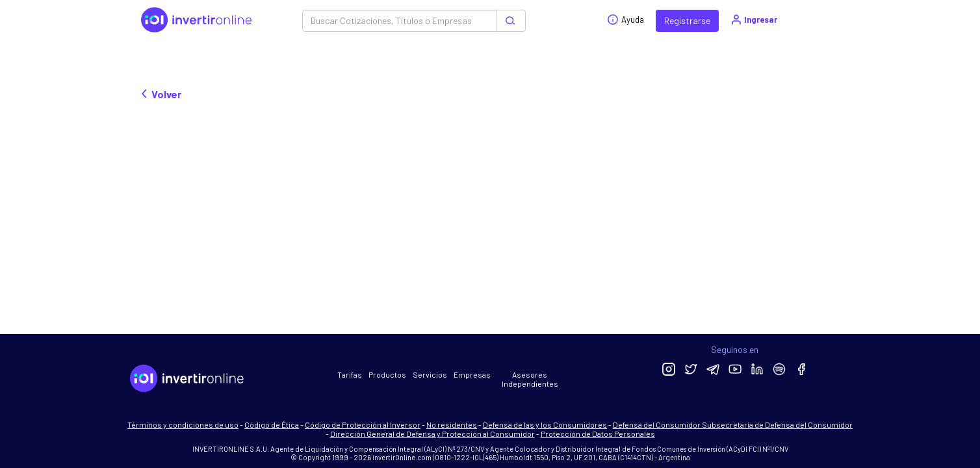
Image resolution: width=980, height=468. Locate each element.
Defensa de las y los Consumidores (545, 424)
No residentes (452, 424)
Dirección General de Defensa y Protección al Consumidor (432, 434)
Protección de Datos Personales (598, 434)
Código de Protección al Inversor (363, 424)
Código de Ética (272, 424)
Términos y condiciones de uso (183, 424)
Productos (387, 374)
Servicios (430, 374)
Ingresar (754, 19)
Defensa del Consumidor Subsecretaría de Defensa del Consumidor (733, 424)
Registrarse (687, 20)
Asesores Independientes (530, 379)
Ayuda (625, 19)
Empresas (472, 374)
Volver (161, 94)
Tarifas (350, 374)
